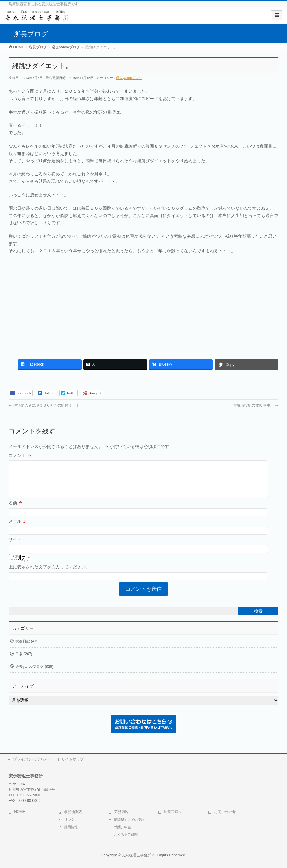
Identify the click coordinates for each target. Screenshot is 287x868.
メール (18, 528)
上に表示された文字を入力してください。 (49, 574)
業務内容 (121, 812)
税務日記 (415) (27, 648)
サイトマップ (72, 760)
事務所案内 (73, 812)
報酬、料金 (122, 827)
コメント (20, 455)
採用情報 (71, 827)
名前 (16, 510)
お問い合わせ (225, 812)
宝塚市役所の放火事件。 (256, 405)
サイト (15, 547)
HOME (20, 812)
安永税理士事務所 (136, 855)
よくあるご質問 (126, 835)
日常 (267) (24, 661)
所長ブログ (173, 812)
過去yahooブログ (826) (34, 674)
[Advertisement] (143, 304)
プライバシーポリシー (31, 760)
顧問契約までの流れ (129, 820)
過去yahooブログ (129, 78)
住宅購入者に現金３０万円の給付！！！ (44, 405)
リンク (69, 820)
